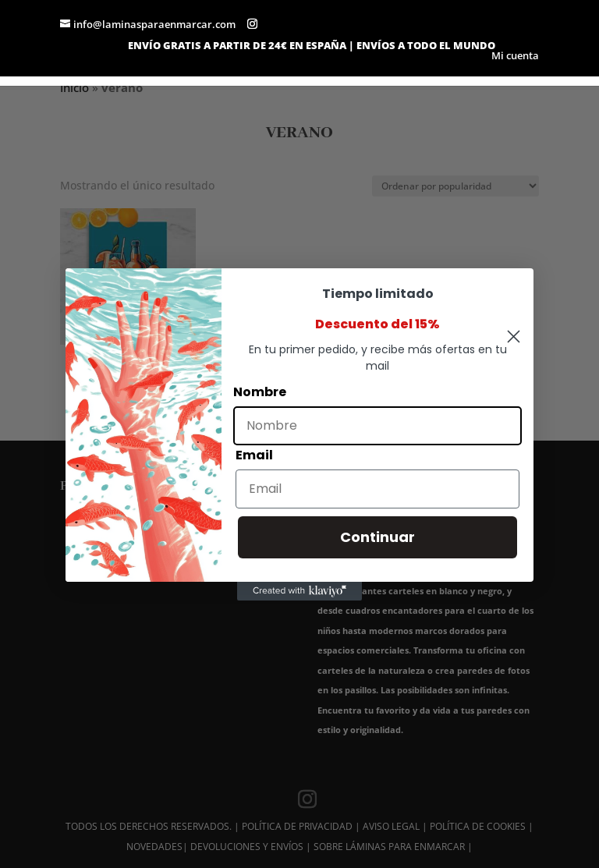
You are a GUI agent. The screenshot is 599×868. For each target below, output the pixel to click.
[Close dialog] (514, 337)
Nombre (260, 392)
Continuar (377, 537)
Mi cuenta (515, 57)
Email (254, 455)
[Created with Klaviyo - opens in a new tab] (299, 591)
